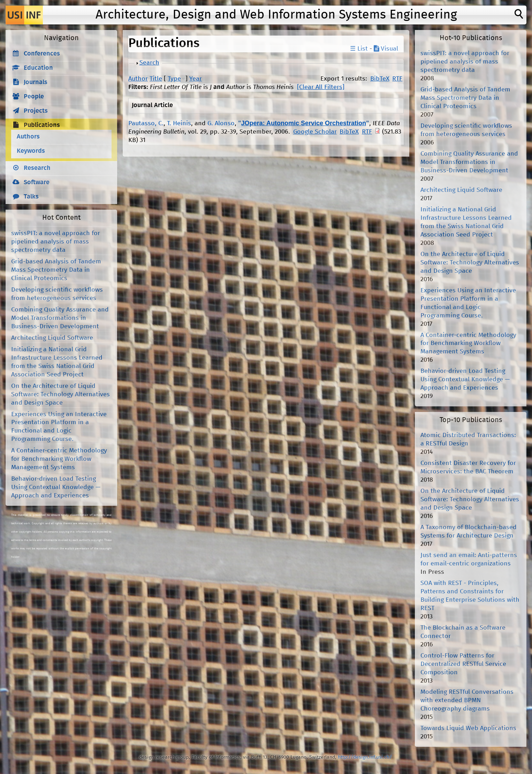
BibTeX (380, 79)
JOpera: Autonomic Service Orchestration (304, 123)
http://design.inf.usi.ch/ (365, 757)
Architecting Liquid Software (52, 338)
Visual (386, 49)
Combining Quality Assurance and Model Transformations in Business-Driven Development (60, 318)
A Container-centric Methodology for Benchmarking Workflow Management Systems (59, 459)
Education (38, 68)
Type (174, 79)
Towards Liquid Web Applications (468, 728)
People (34, 97)
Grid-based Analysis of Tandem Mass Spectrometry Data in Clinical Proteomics (56, 270)
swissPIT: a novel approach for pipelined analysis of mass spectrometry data (56, 242)
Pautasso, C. (146, 123)
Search (149, 63)
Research (37, 168)
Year (196, 79)
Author (138, 79)
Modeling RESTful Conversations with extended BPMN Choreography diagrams (467, 700)
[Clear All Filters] (321, 87)
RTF (397, 79)
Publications (42, 125)
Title (156, 79)
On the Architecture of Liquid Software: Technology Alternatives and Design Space (60, 394)
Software (37, 182)
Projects (36, 111)
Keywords (31, 151)
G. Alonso (221, 123)
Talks (31, 197)
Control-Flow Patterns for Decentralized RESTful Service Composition (463, 664)
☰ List (359, 49)
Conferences (42, 54)
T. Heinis (179, 123)
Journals (36, 82)
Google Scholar (315, 132)
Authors (28, 137)
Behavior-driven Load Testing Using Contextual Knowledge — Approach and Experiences (56, 487)
